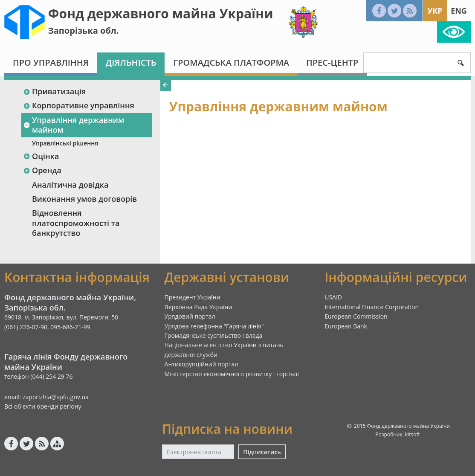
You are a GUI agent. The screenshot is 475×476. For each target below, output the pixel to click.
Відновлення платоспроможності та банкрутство (76, 223)
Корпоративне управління (79, 105)
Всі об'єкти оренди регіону (43, 406)
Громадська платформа (231, 62)
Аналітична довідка (70, 185)
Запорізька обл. (84, 30)
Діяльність (131, 62)
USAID (333, 297)
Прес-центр (332, 62)
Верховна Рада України (198, 307)
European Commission (356, 316)
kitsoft (413, 434)
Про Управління (51, 62)
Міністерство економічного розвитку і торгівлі (232, 374)
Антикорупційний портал (201, 364)
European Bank (346, 326)
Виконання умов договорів (84, 199)
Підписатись (262, 452)
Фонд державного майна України (161, 13)
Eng (459, 11)
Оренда (42, 170)
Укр (435, 11)
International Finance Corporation (372, 307)
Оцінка (41, 156)
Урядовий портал (190, 316)
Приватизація (54, 91)
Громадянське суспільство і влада (214, 335)
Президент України (193, 297)
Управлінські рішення (65, 143)
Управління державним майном (74, 125)
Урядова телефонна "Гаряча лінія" (214, 326)
